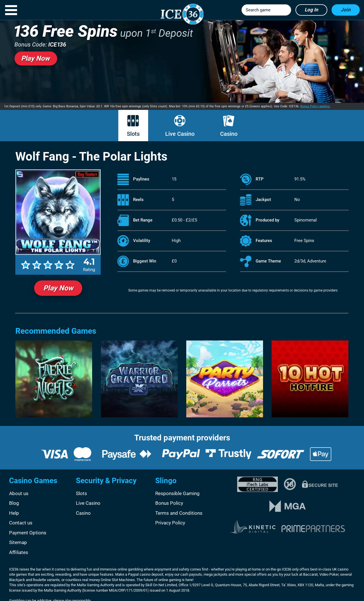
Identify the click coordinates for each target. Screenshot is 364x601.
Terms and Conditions (179, 513)
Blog (14, 503)
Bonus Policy (169, 503)
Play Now (58, 288)
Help (14, 513)
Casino (229, 134)
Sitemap (18, 542)
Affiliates (19, 552)
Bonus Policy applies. (315, 106)
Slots (133, 134)
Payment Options (28, 533)
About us (19, 493)
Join (346, 10)
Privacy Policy (170, 523)
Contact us (21, 523)
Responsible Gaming (177, 493)
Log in (311, 10)
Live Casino (180, 134)
